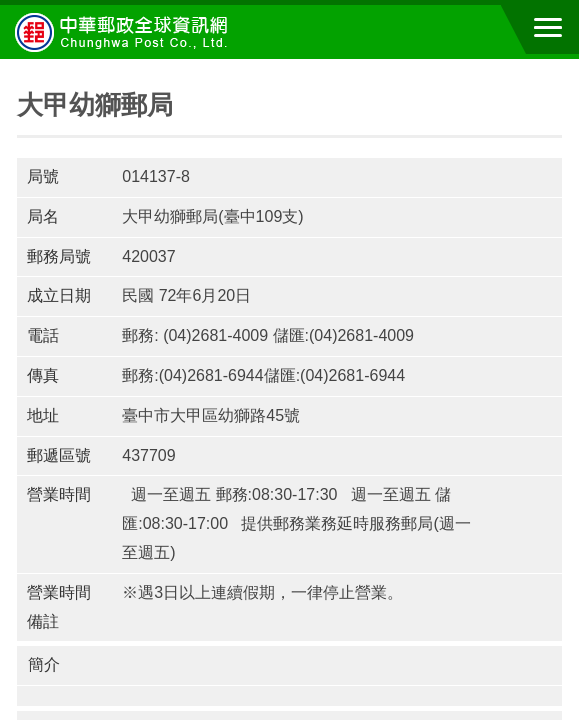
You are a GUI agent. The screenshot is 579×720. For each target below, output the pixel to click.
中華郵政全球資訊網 (125, 32)
